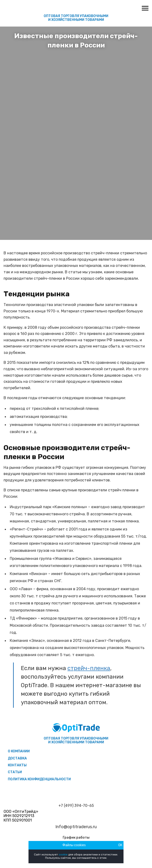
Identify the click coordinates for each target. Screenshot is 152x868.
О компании (19, 751)
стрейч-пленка (89, 668)
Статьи (15, 772)
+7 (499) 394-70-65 (76, 806)
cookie (63, 854)
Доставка (17, 758)
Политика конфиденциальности (39, 779)
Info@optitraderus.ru (76, 827)
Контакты (17, 765)
